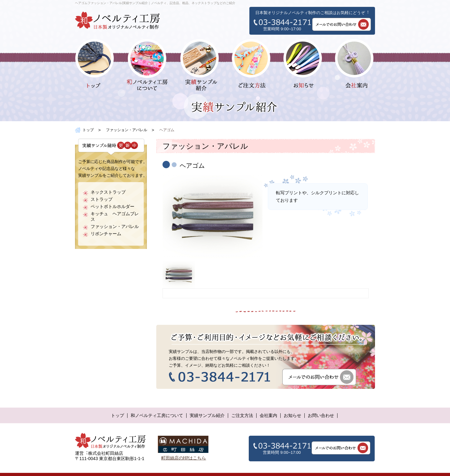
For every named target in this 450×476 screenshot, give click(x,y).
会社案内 (268, 416)
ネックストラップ (108, 192)
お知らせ (292, 416)
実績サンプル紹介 (207, 416)
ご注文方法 (242, 416)
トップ (88, 130)
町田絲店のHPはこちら (184, 458)
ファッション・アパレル (127, 130)
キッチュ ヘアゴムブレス (115, 217)
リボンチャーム (106, 234)
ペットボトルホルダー (112, 207)
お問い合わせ (321, 416)
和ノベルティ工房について (157, 416)
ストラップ (102, 199)
